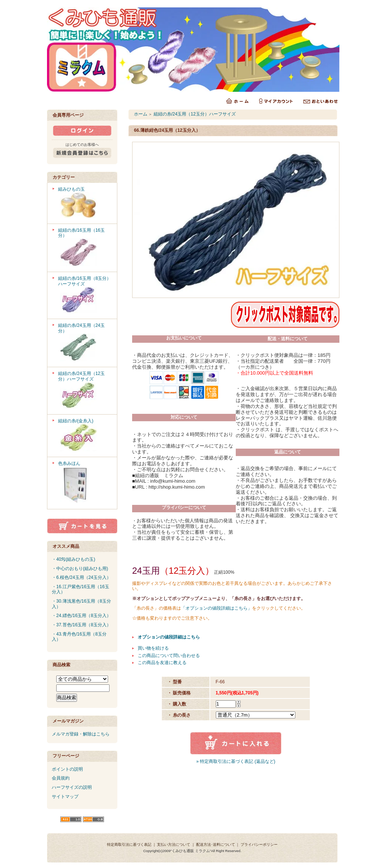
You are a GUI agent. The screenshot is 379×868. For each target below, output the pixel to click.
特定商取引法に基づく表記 (129, 844)
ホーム (141, 114)
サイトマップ (65, 797)
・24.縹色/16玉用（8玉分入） (81, 616)
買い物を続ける (153, 648)
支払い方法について (174, 844)
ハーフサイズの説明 (72, 787)
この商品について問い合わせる (169, 656)
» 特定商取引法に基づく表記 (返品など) (236, 761)
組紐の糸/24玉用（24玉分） (85, 343)
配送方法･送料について (216, 844)
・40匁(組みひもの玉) (73, 559)
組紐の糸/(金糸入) (85, 436)
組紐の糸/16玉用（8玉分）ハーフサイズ (85, 295)
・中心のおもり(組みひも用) (80, 569)
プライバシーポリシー (259, 844)
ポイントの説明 (67, 769)
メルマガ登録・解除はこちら (81, 734)
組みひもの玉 (85, 203)
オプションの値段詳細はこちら (169, 637)
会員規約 (61, 778)
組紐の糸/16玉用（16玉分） (85, 248)
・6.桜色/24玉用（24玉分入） (81, 577)
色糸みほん (85, 483)
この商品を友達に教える (162, 663)
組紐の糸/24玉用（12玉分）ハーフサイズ (85, 391)
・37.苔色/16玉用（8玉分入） (81, 625)
